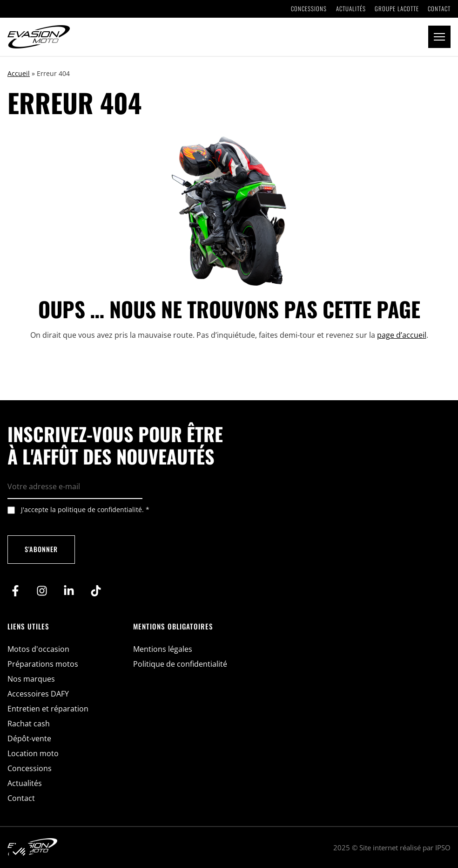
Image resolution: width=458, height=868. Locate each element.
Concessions (309, 9)
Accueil (19, 73)
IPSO (443, 847)
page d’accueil (402, 335)
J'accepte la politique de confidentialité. (85, 510)
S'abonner (41, 549)
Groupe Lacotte (397, 9)
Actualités (351, 9)
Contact (439, 9)
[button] (439, 37)
